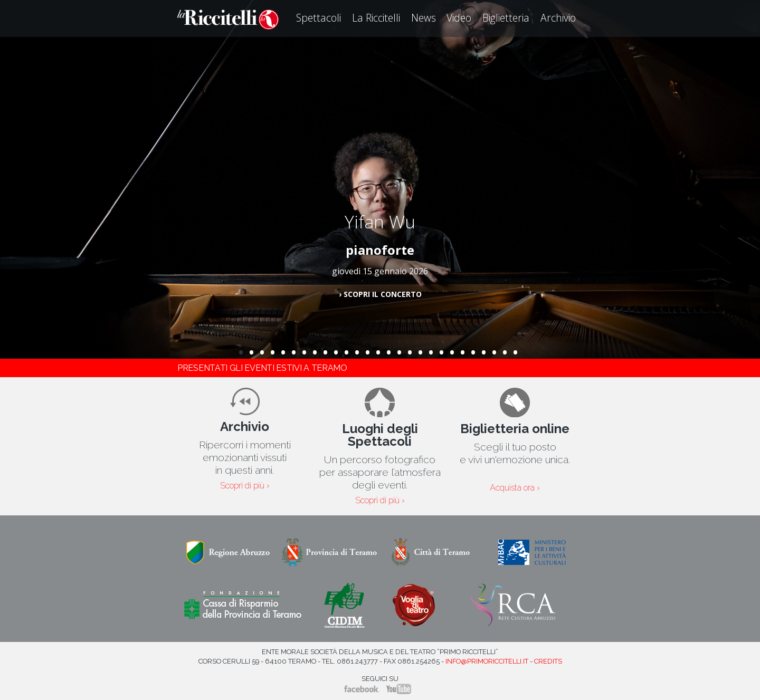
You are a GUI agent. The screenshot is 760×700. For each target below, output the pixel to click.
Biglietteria (506, 18)
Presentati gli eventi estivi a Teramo (262, 368)
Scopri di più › (245, 486)
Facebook (362, 689)
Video (459, 18)
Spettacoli (319, 18)
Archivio (558, 18)
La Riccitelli (376, 18)
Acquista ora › (515, 488)
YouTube (399, 689)
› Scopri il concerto (380, 294)
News (424, 18)
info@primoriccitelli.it (487, 661)
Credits (548, 661)
